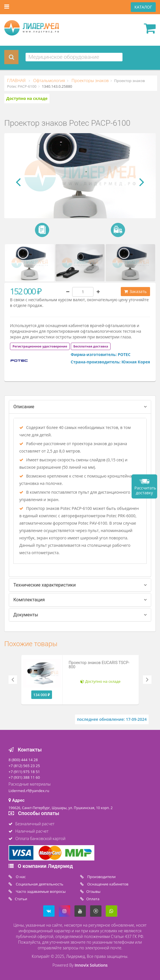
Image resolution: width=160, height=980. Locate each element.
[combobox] (74, 57)
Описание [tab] (24, 407)
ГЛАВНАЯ (17, 80)
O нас (20, 877)
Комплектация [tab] (29, 600)
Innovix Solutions (91, 965)
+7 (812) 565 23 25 (24, 766)
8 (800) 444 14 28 (23, 760)
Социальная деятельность (39, 884)
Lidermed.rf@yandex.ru (29, 791)
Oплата (93, 899)
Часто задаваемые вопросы (40, 891)
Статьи (21, 899)
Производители (101, 877)
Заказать (135, 291)
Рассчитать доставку (145, 490)
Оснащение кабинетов (107, 884)
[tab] (60, 346)
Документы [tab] (26, 615)
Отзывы (93, 891)
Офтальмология (49, 80)
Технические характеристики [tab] (45, 585)
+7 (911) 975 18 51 (24, 772)
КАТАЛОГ (143, 7)
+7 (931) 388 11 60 (24, 777)
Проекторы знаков (90, 80)
